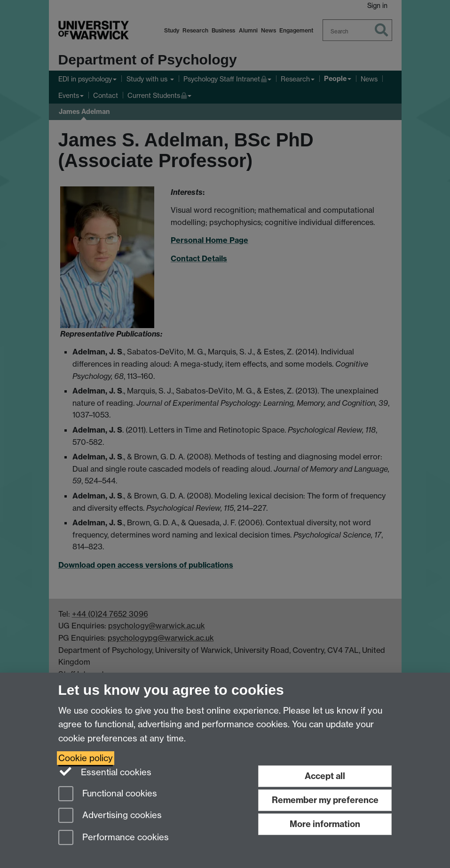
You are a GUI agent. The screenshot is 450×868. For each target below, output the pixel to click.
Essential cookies (105, 772)
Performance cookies (114, 838)
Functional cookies (108, 794)
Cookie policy (86, 758)
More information (325, 824)
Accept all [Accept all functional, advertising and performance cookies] (325, 776)
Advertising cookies (110, 816)
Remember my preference (325, 800)
